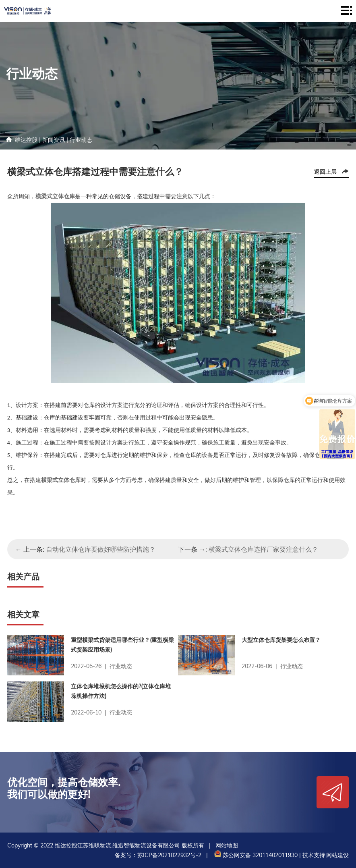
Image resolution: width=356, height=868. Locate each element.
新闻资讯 (54, 140)
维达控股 (26, 140)
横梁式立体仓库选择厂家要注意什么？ (263, 549)
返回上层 (325, 172)
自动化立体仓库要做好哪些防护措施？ (101, 549)
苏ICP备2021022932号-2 (169, 855)
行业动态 (81, 140)
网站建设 (337, 855)
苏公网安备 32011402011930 (255, 855)
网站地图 (227, 845)
